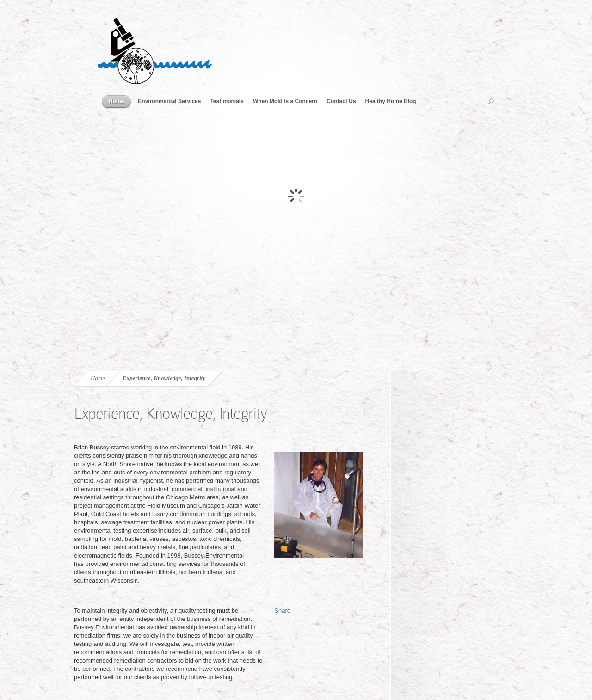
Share (282, 611)
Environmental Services (169, 101)
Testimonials (227, 101)
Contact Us (341, 101)
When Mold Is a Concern (285, 101)
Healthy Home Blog (391, 101)
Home (116, 101)
